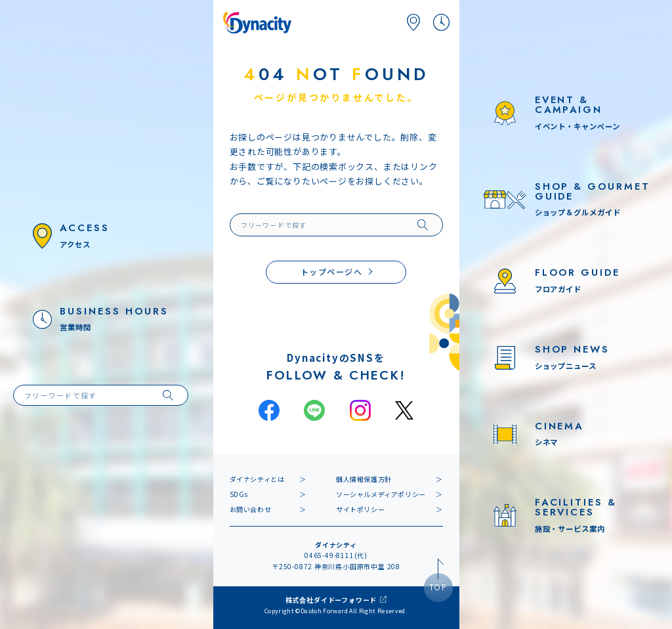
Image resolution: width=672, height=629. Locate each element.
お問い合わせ (251, 509)
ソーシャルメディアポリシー (381, 494)
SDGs (239, 494)
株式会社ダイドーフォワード (331, 600)
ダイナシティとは (257, 479)
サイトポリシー (360, 509)
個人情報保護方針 (364, 479)
